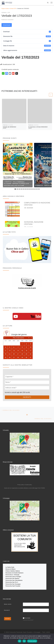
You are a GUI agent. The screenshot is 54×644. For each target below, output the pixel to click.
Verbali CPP (13, 8)
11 (35, 189)
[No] (52, 639)
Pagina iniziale (5, 8)
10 (33, 189)
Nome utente (8, 603)
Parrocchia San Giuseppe (13, 583)
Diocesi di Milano (11, 569)
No (24, 641)
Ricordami (27, 617)
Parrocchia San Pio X (12, 582)
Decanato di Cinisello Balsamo (15, 573)
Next (50, 165)
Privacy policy (32, 641)
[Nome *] (27, 382)
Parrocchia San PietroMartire (14, 580)
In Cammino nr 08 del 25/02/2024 (38, 127)
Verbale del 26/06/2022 (9, 127)
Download (7, 25)
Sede (13, 567)
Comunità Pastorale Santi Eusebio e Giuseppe (25, 631)
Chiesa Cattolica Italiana (13, 571)
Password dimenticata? (28, 619)
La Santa (8, 567)
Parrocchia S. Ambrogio (12, 574)
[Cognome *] (27, 377)
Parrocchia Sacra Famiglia (13, 576)
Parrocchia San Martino (12, 578)
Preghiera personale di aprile (27, 288)
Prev (5, 165)
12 (37, 189)
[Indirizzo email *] (27, 388)
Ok (20, 641)
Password (7, 609)
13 (39, 189)
